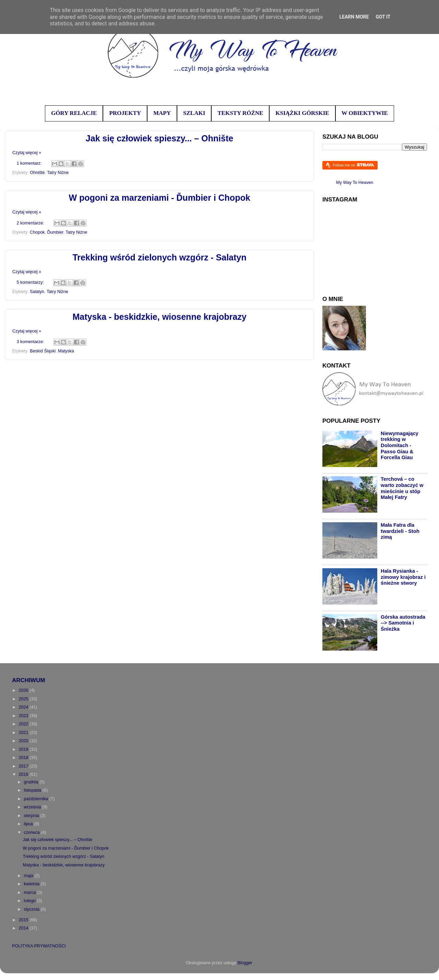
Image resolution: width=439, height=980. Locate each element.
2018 (24, 758)
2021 (24, 733)
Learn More (354, 17)
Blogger (245, 963)
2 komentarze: (31, 223)
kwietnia (32, 884)
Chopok (37, 232)
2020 (24, 741)
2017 (24, 766)
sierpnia (32, 816)
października (37, 799)
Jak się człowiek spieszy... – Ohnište (159, 138)
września (33, 807)
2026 (24, 690)
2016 (24, 774)
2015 (24, 920)
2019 (24, 749)
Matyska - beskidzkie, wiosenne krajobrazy (159, 317)
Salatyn (37, 292)
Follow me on (353, 165)
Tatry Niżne (58, 173)
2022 (24, 724)
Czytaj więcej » (27, 153)
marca (31, 892)
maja (29, 876)
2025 (24, 699)
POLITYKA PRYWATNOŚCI (39, 946)
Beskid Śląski (43, 351)
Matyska (66, 351)
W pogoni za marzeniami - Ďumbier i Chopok (159, 198)
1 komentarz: (30, 163)
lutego (31, 901)
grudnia (32, 782)
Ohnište (37, 173)
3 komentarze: (31, 342)
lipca (29, 824)
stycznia (32, 909)
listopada (33, 790)
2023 (24, 716)
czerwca (33, 832)
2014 (24, 928)
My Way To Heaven (355, 183)
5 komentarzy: (31, 282)
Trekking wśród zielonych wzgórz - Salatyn (159, 257)
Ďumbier (55, 232)
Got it (383, 17)
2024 (24, 707)
